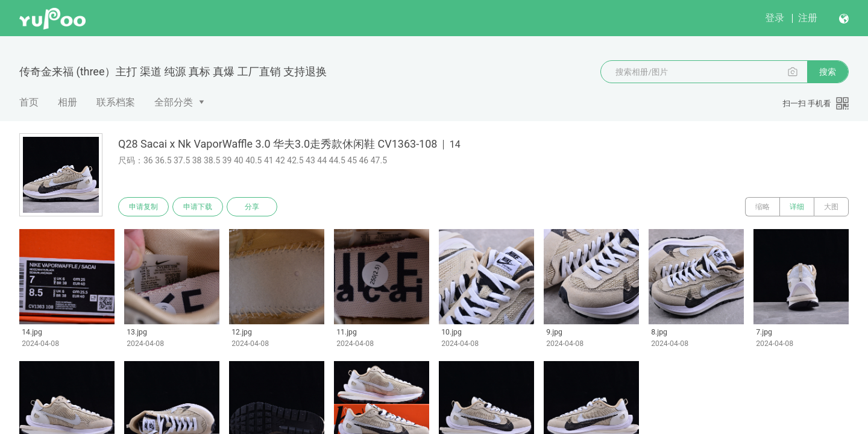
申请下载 (198, 207)
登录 (775, 18)
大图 (831, 207)
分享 (252, 207)
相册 (68, 102)
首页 (29, 102)
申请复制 (143, 207)
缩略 (763, 207)
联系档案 (116, 102)
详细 (797, 207)
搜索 (828, 72)
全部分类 (174, 102)
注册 (808, 18)
